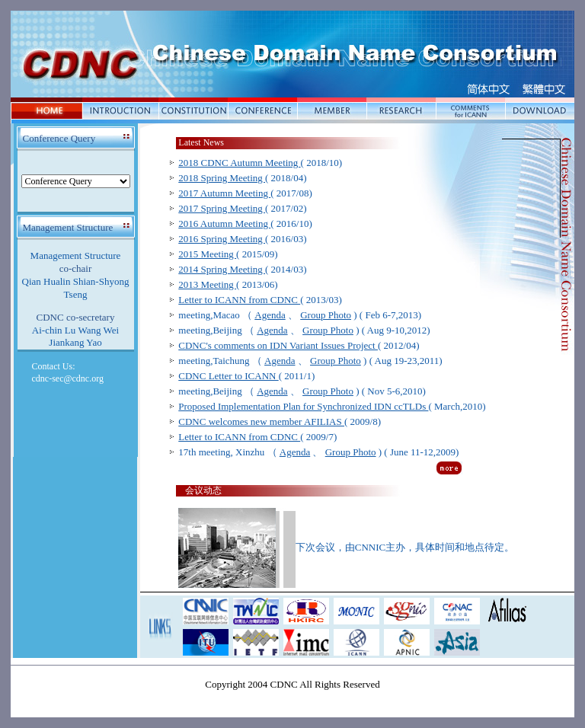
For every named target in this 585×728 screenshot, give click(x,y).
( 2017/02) (242, 208)
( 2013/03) (260, 300)
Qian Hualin (46, 281)
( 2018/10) (260, 163)
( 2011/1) (246, 376)
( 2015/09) (228, 254)
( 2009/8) (280, 421)
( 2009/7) (257, 437)
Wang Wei (99, 330)
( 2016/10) (245, 224)
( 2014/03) (242, 269)
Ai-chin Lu (54, 330)
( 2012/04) (299, 345)
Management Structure (76, 255)
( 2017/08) (245, 193)
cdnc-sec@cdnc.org (68, 378)
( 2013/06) (228, 284)
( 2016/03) (242, 239)
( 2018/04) (242, 178)
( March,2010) (332, 406)
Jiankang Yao (75, 342)
